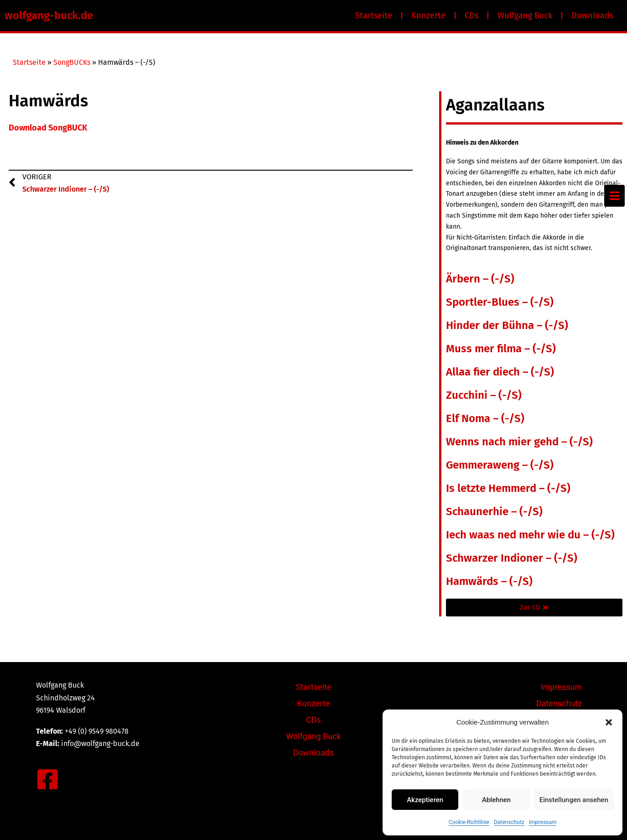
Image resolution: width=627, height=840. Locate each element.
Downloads (592, 16)
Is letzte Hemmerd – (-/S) (508, 488)
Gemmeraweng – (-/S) (500, 465)
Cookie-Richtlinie (469, 822)
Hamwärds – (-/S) (489, 581)
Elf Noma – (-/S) (485, 418)
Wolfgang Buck (525, 16)
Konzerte (428, 16)
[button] (609, 722)
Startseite (374, 16)
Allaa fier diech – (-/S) (500, 372)
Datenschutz (509, 822)
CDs (472, 16)
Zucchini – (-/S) (484, 395)
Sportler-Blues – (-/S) (500, 302)
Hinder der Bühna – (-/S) (507, 325)
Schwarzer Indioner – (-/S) (512, 558)
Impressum (543, 822)
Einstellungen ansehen (574, 800)
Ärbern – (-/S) (480, 279)
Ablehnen (496, 800)
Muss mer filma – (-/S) (501, 349)
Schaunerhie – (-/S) (494, 511)
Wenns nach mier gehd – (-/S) (519, 442)
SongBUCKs (72, 62)
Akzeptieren (425, 800)
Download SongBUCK (48, 128)
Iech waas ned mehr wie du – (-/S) (530, 535)
